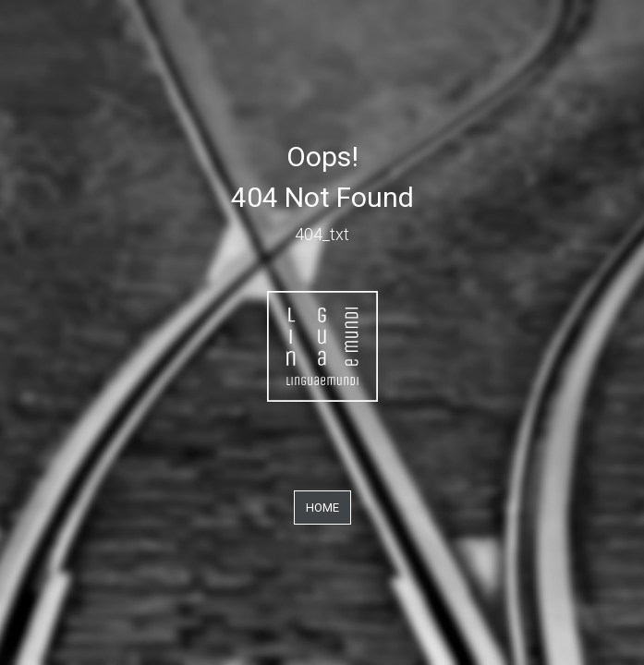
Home (322, 508)
